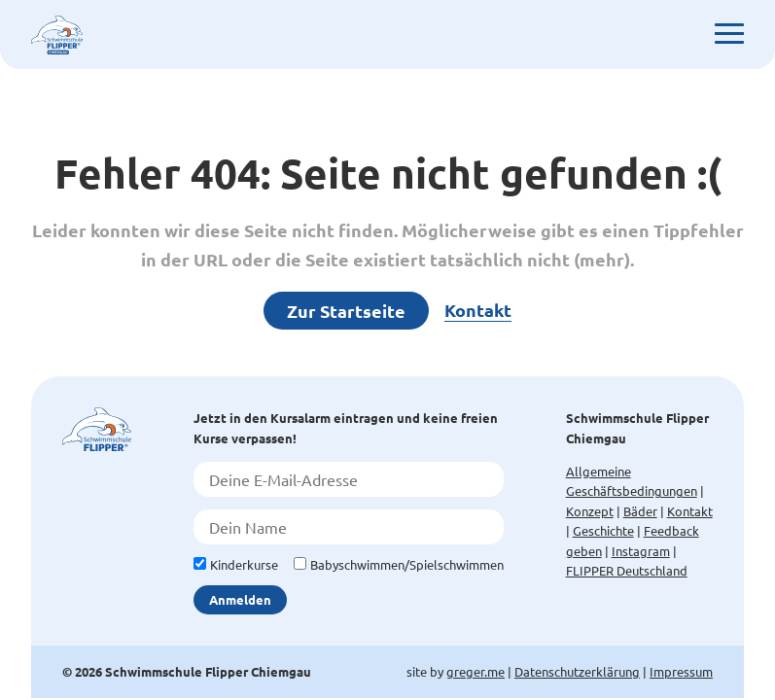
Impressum (681, 671)
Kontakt (478, 310)
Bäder (640, 511)
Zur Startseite (346, 311)
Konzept (590, 511)
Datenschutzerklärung (577, 671)
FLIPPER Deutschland (627, 570)
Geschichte (603, 530)
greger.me (476, 671)
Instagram (641, 551)
